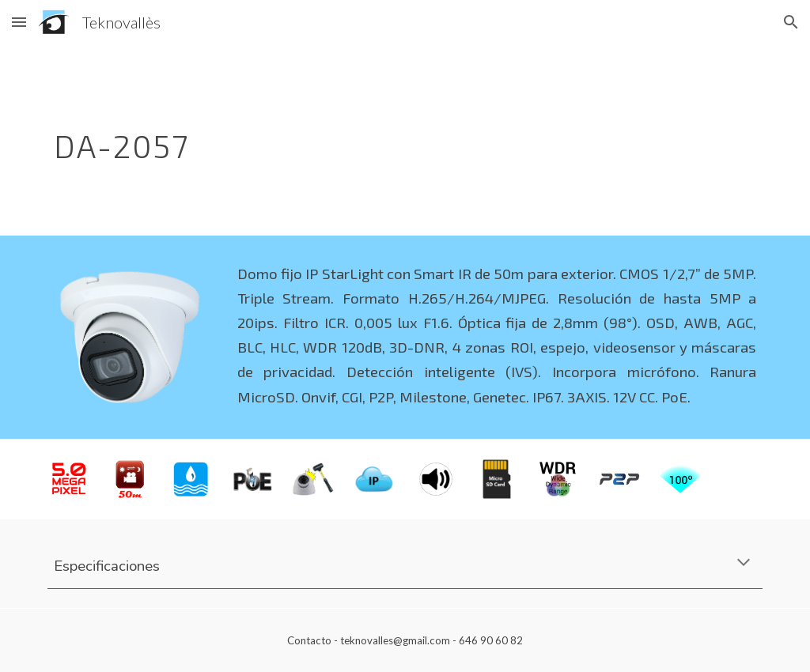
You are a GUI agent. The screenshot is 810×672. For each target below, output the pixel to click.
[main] (344, 140)
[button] (19, 22)
